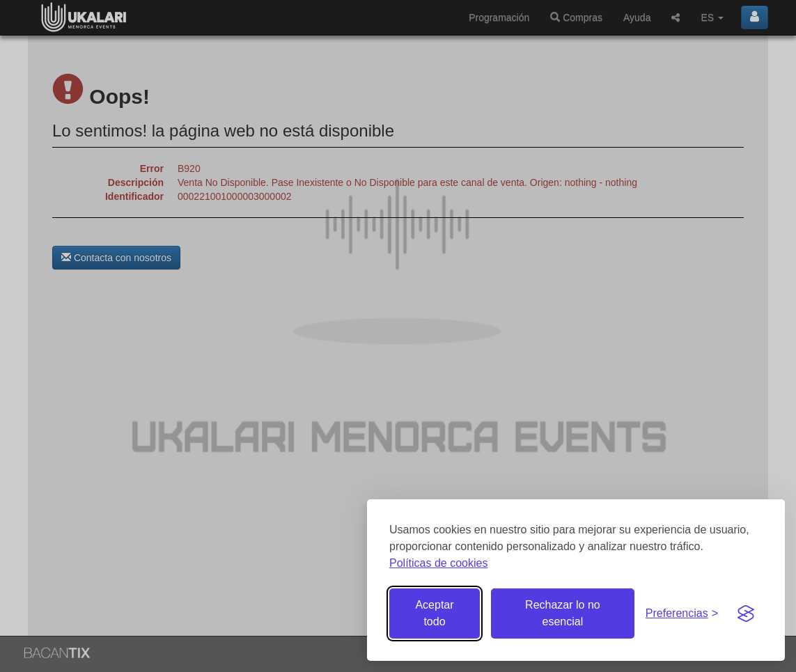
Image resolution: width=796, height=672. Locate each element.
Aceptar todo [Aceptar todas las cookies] (434, 613)
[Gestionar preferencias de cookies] (682, 614)
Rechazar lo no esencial (563, 613)
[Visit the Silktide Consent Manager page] (746, 614)
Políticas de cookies (438, 563)
